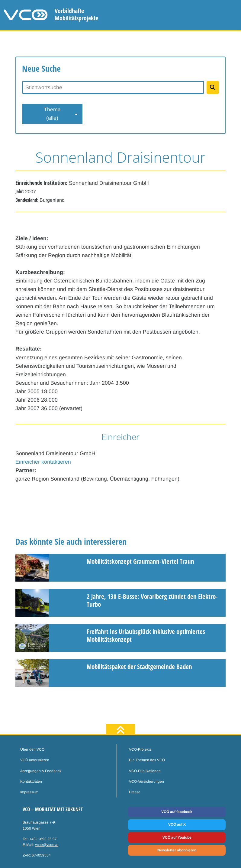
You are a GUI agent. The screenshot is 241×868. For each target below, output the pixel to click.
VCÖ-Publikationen (145, 771)
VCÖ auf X (177, 824)
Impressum (29, 792)
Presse (135, 792)
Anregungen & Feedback (41, 771)
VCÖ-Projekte (140, 749)
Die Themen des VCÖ (147, 760)
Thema (52, 114)
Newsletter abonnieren (177, 850)
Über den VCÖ (32, 749)
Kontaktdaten (31, 782)
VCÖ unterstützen (35, 760)
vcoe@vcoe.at (47, 845)
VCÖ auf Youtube (177, 837)
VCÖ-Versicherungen (146, 782)
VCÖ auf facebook (177, 812)
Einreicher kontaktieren (43, 462)
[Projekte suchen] (213, 87)
